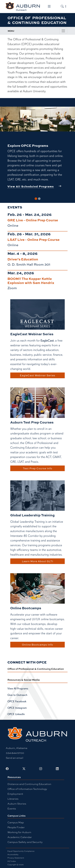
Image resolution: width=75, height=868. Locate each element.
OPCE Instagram (17, 708)
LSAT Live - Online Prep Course (33, 239)
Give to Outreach (17, 695)
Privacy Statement (16, 858)
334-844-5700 (15, 753)
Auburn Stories (17, 804)
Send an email (14, 758)
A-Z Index (12, 861)
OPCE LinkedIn (16, 714)
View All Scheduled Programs (31, 186)
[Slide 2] (39, 199)
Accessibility (13, 854)
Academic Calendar (20, 837)
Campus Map (16, 822)
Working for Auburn (19, 832)
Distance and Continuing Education (29, 784)
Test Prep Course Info (38, 468)
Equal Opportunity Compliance (21, 851)
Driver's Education (23, 259)
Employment (15, 794)
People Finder (16, 827)
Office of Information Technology (27, 789)
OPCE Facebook (17, 701)
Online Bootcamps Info (37, 645)
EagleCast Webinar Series (37, 375)
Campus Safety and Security (25, 842)
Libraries (13, 799)
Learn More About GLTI (38, 561)
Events (12, 808)
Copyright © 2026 (15, 864)
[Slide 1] (36, 199)
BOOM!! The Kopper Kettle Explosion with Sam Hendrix (31, 281)
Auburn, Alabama (17, 748)
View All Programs (18, 689)
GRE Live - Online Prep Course (33, 220)
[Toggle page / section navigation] (63, 31)
